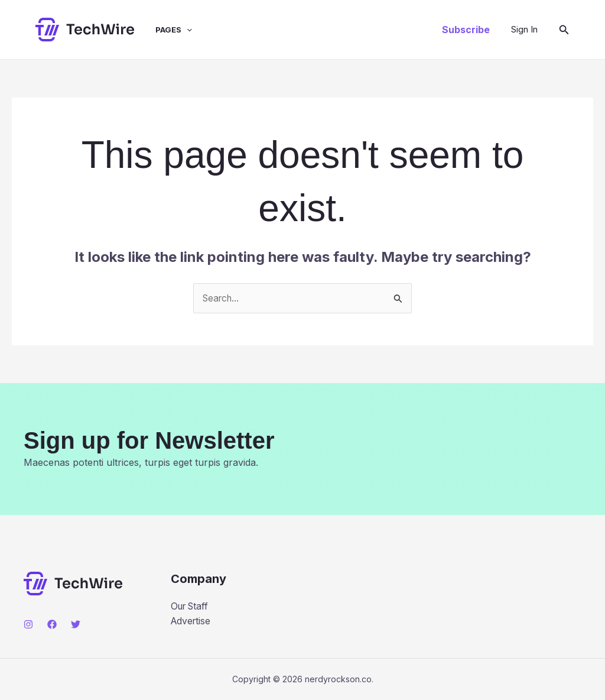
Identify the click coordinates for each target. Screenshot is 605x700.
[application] (178, 30)
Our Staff (191, 606)
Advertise (192, 621)
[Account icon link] (524, 30)
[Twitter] (76, 624)
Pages (165, 30)
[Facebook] (52, 624)
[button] (466, 30)
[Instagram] (28, 624)
